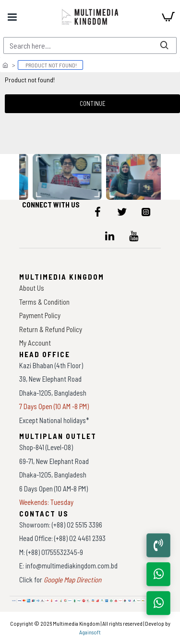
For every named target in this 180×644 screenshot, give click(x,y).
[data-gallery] (68, 177)
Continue (93, 103)
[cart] (168, 17)
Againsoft (90, 632)
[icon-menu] (98, 212)
